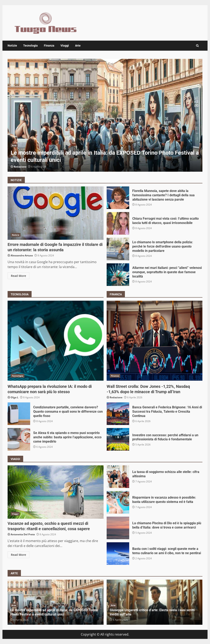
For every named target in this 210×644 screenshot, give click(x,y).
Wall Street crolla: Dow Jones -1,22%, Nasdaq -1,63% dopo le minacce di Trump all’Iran (155, 341)
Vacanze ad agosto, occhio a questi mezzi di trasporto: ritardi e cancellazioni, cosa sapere (56, 492)
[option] (105, 115)
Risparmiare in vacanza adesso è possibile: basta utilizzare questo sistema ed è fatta (118, 502)
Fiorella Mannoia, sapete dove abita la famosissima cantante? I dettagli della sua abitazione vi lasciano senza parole (118, 198)
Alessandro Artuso (22, 255)
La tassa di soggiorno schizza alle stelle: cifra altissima (118, 477)
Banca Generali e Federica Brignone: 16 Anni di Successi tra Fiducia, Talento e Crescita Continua (118, 414)
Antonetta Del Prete (23, 534)
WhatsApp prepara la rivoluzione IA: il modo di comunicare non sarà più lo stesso (56, 341)
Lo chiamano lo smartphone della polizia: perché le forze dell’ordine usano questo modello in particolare (118, 249)
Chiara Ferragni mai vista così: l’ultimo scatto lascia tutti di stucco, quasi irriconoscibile (118, 223)
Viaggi (65, 46)
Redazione (20, 167)
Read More (18, 276)
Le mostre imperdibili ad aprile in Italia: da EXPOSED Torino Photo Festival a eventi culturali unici (105, 115)
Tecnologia (30, 46)
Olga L (15, 397)
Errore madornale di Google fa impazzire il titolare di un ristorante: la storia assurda (56, 213)
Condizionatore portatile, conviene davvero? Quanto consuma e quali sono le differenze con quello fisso (19, 414)
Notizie (12, 46)
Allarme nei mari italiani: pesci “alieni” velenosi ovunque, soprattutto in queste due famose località (118, 275)
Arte (78, 46)
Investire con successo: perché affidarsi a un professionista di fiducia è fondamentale (118, 439)
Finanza (49, 46)
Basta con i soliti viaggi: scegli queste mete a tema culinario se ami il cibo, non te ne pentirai (118, 554)
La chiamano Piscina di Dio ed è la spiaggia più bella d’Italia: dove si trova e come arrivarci (118, 528)
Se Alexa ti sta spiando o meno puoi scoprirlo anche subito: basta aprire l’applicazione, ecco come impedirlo (19, 439)
